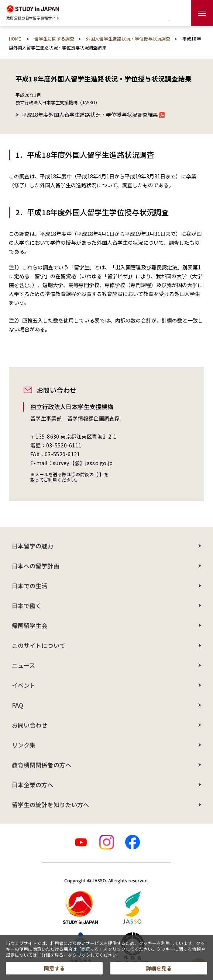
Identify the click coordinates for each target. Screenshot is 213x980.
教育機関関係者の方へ (42, 765)
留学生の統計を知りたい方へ (50, 805)
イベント (24, 685)
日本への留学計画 (36, 566)
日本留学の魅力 (33, 546)
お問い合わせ (30, 725)
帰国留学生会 (30, 625)
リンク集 (24, 745)
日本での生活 (30, 586)
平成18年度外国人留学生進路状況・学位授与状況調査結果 (93, 115)
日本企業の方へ (33, 785)
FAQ (18, 705)
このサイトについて (39, 645)
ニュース (23, 665)
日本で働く (27, 606)
